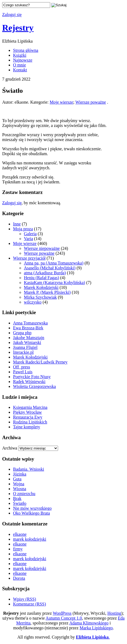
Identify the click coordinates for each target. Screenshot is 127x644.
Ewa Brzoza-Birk (28, 328)
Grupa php (22, 333)
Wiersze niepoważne (42, 248)
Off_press (22, 367)
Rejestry (18, 28)
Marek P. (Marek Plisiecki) (47, 292)
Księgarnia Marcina (30, 407)
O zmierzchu (24, 494)
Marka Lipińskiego (96, 628)
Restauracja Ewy (28, 417)
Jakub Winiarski (27, 342)
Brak (17, 498)
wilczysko (33, 302)
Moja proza (23, 229)
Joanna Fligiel (25, 347)
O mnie (20, 65)
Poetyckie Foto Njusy (32, 377)
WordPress (62, 613)
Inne (17, 224)
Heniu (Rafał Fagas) (42, 278)
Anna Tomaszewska (30, 323)
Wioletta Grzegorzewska (34, 386)
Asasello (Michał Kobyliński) (50, 268)
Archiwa (10, 448)
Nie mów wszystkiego (32, 508)
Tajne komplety (27, 427)
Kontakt (20, 70)
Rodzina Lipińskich (30, 422)
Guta (17, 479)
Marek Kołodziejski (41, 287)
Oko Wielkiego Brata (31, 513)
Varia (28, 239)
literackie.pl (23, 352)
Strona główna (26, 50)
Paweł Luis (23, 372)
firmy (18, 549)
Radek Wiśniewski (29, 382)
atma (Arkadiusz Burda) (45, 273)
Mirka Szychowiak (40, 297)
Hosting (114, 613)
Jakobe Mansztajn (29, 338)
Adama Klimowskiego (89, 623)
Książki (20, 55)
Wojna (19, 484)
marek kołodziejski (30, 539)
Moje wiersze (61, 102)
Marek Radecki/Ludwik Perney (40, 362)
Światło (20, 503)
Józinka (20, 474)
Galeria (30, 234)
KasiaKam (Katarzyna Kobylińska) (55, 283)
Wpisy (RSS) (25, 599)
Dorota (19, 578)
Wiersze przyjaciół (29, 258)
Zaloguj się (12, 15)
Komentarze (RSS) (29, 604)
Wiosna (20, 489)
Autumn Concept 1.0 (64, 618)
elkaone (20, 534)
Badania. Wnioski (28, 469)
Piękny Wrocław (27, 412)
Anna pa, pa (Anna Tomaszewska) (54, 263)
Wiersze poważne (91, 102)
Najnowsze (23, 60)
